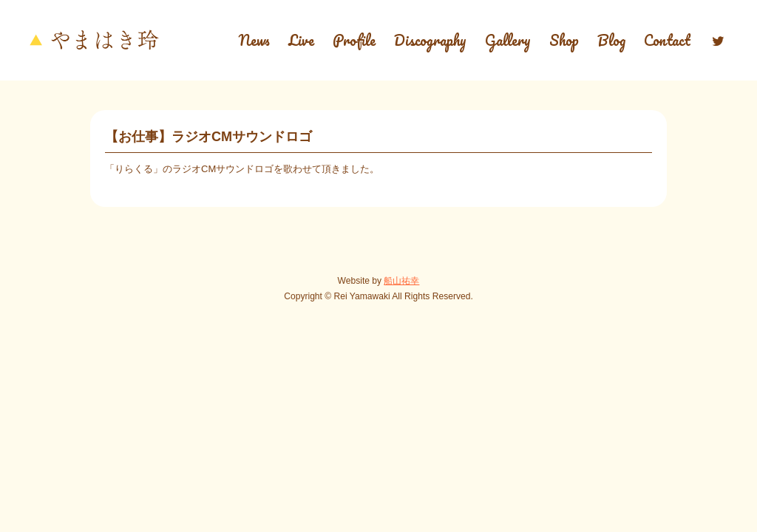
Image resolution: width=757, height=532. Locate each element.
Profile (354, 40)
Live (301, 40)
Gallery (508, 40)
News (254, 40)
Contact (667, 40)
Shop (564, 40)
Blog (611, 40)
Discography (430, 40)
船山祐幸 (401, 281)
